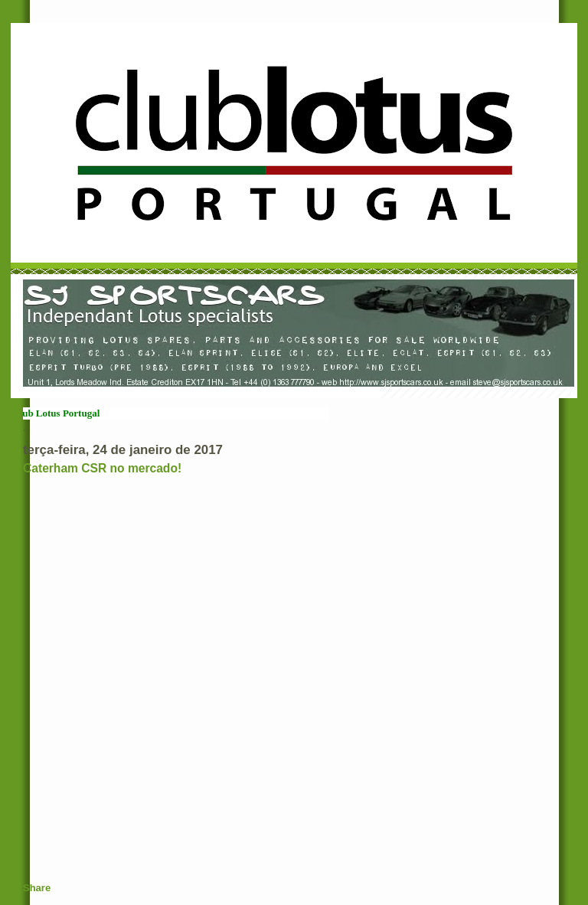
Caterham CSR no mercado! (102, 468)
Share (37, 888)
